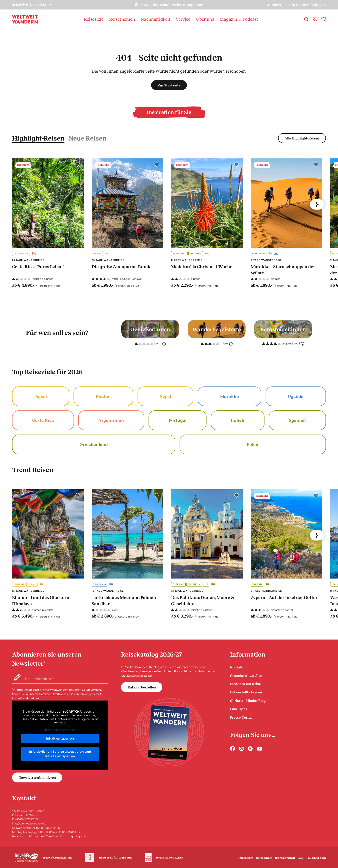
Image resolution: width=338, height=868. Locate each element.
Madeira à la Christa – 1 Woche (202, 266)
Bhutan (103, 396)
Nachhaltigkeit (156, 19)
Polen (253, 444)
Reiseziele (94, 19)
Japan (41, 396)
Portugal (179, 253)
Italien (238, 420)
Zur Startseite (169, 85)
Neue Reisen (88, 138)
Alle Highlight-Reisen (302, 138)
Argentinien (111, 420)
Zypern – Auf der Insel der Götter (284, 597)
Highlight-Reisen (38, 138)
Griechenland (94, 444)
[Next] (317, 204)
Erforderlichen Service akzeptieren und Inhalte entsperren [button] (60, 754)
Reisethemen (122, 19)
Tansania (100, 584)
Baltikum (194, 584)
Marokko (259, 253)
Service (183, 19)
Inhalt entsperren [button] (60, 738)
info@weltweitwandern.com (31, 823)
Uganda (296, 396)
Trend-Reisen (33, 469)
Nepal (97, 253)
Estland (178, 584)
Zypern (257, 584)
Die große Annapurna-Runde (122, 266)
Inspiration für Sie (169, 112)
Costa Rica (21, 253)
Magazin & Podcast (239, 19)
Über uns (205, 19)
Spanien (297, 420)
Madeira (196, 253)
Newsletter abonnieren (37, 777)
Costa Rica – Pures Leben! (38, 266)
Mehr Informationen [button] (60, 730)
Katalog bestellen (142, 687)
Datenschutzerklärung (54, 694)
